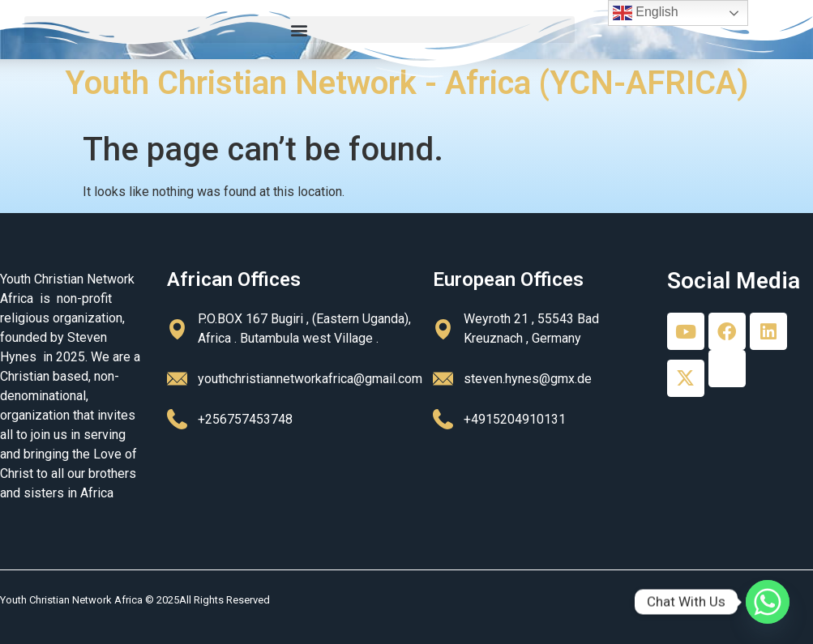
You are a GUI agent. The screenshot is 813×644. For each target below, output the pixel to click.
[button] (300, 30)
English (646, 13)
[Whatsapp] (768, 602)
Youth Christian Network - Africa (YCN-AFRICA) (407, 83)
